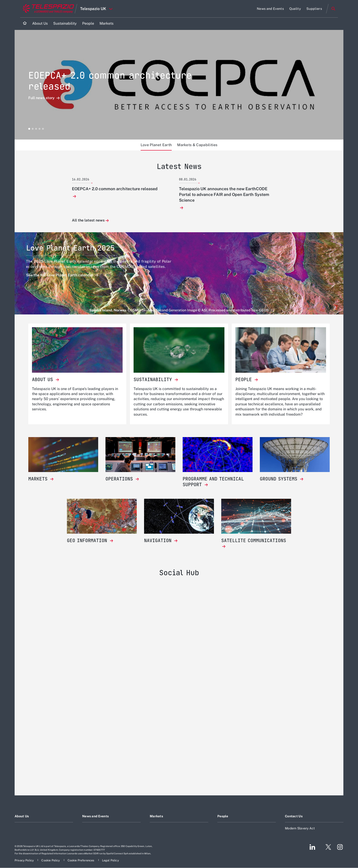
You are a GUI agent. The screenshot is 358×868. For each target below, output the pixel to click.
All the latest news (88, 220)
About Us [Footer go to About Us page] (22, 816)
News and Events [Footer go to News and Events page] (95, 816)
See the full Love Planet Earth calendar (60, 275)
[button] (29, 129)
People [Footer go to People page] (223, 816)
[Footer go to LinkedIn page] (312, 847)
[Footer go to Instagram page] (340, 847)
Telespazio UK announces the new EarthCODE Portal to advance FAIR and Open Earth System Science (224, 194)
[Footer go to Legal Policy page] (111, 860)
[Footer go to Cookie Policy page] (51, 860)
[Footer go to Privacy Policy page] (25, 860)
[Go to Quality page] (295, 9)
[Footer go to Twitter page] (326, 847)
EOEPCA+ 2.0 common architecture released (115, 189)
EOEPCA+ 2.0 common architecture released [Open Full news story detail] (110, 81)
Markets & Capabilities (197, 145)
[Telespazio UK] (179, 684)
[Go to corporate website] (47, 9)
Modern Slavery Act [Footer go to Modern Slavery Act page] (300, 828)
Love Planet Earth (156, 145)
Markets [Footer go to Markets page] (156, 816)
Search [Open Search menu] (333, 9)
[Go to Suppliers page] (314, 9)
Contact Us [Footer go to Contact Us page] (294, 816)
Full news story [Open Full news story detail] (42, 98)
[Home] (25, 24)
